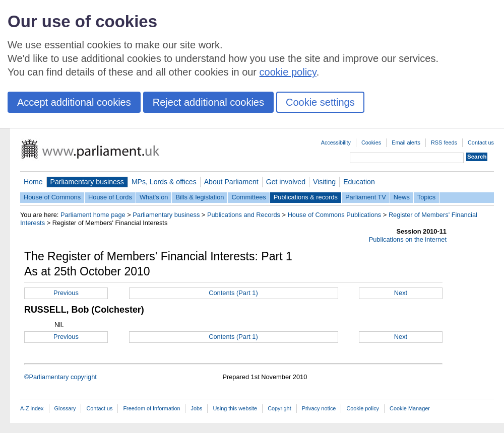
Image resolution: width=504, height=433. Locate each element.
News (402, 197)
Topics (426, 197)
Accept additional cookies (74, 102)
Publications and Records (244, 215)
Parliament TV (366, 197)
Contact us (481, 142)
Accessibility (336, 142)
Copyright (279, 408)
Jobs (196, 408)
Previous (66, 293)
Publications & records (306, 197)
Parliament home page (93, 215)
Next (401, 293)
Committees (248, 197)
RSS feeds (444, 142)
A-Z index (32, 408)
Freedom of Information (151, 408)
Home (33, 182)
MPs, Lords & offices (164, 182)
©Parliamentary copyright (60, 377)
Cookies (371, 142)
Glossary (65, 408)
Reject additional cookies (208, 102)
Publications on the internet (408, 239)
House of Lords (110, 197)
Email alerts (406, 142)
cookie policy (288, 72)
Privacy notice (319, 408)
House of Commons (52, 197)
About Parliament (231, 182)
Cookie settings (320, 102)
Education (359, 182)
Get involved (286, 182)
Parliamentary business (87, 182)
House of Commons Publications (335, 215)
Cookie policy (363, 408)
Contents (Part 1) (233, 293)
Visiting (324, 182)
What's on (154, 197)
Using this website (235, 408)
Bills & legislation (200, 197)
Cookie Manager (410, 408)
